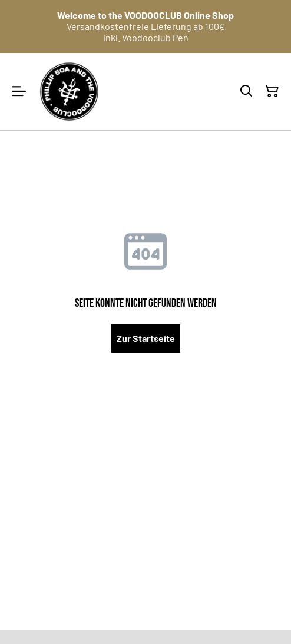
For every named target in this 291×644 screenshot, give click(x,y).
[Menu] (19, 92)
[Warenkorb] (272, 91)
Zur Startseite (146, 338)
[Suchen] (246, 91)
